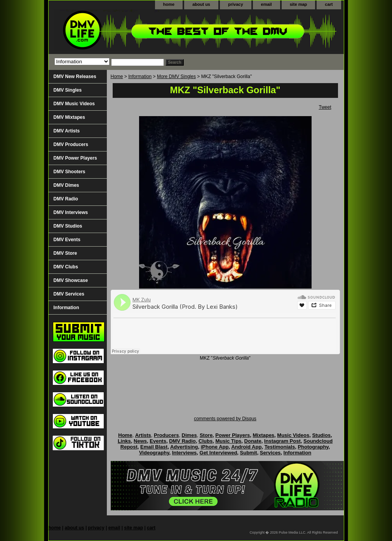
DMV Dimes (66, 185)
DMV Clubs (66, 267)
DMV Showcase (71, 280)
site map (299, 4)
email (267, 4)
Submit (249, 453)
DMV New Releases (75, 77)
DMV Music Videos (74, 104)
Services (270, 453)
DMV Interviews (71, 212)
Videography (154, 453)
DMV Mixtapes (69, 117)
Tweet (325, 107)
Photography (313, 447)
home (169, 4)
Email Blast (154, 447)
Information (140, 77)
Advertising (184, 447)
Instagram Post (282, 441)
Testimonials (280, 447)
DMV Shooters (70, 172)
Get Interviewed (219, 453)
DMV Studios (68, 226)
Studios (321, 435)
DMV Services (69, 294)
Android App (246, 447)
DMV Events (67, 240)
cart (329, 4)
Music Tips (228, 441)
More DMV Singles (176, 77)
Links (124, 441)
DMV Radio (66, 199)
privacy (236, 4)
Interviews (185, 453)
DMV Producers (71, 144)
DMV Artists (67, 131)
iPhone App (215, 447)
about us (201, 4)
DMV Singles (68, 90)
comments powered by (225, 419)
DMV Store (65, 253)
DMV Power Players (75, 158)
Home (117, 77)
